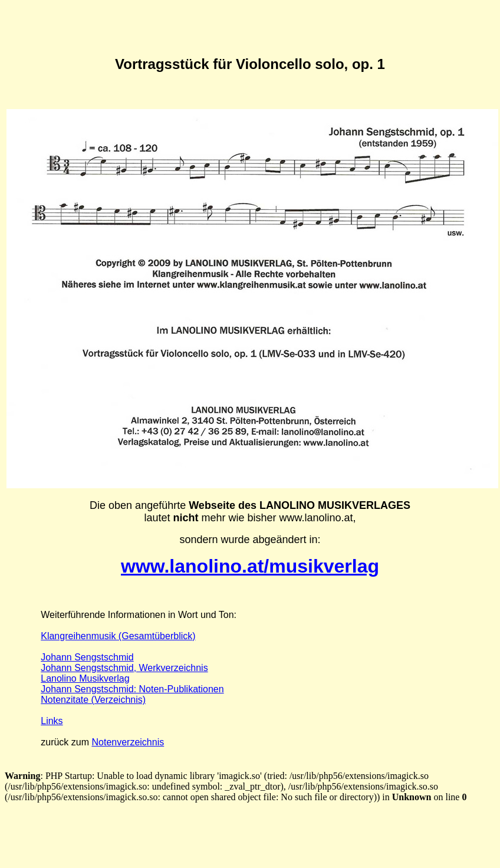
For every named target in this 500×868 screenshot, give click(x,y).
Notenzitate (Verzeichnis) (93, 700)
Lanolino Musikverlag (85, 678)
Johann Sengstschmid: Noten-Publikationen (132, 689)
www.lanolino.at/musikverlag (250, 566)
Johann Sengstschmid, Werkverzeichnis (124, 668)
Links (52, 721)
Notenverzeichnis (128, 742)
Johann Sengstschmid (87, 657)
